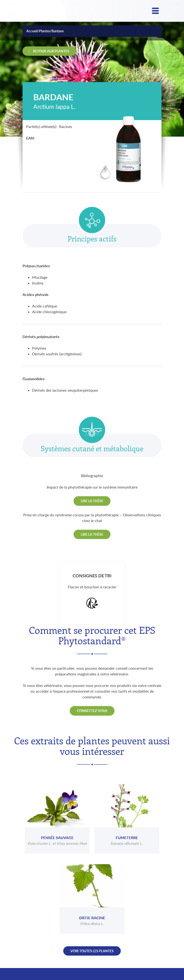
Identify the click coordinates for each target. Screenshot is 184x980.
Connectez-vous (92, 711)
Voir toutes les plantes (92, 951)
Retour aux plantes (51, 51)
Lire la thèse (92, 501)
